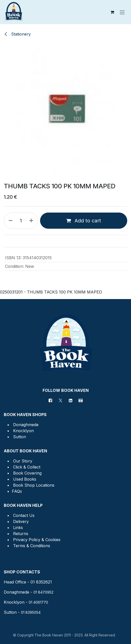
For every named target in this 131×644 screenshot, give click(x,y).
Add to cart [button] (84, 221)
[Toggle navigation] (122, 12)
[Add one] (32, 221)
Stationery (17, 34)
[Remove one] (10, 221)
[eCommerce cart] (112, 12)
